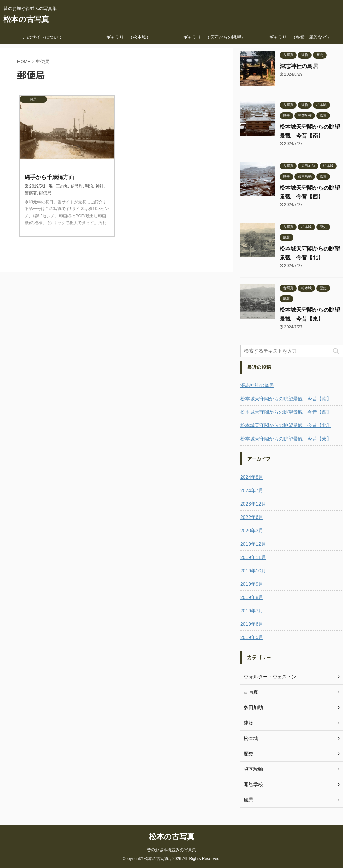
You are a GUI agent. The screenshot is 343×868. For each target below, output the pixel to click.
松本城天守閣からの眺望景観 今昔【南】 (286, 399)
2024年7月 (252, 490)
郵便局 (45, 193)
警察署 (31, 193)
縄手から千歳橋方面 (49, 177)
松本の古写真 (26, 19)
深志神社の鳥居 (299, 66)
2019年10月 (253, 571)
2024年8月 (252, 477)
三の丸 (62, 186)
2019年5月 (252, 637)
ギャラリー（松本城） (128, 37)
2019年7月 (252, 611)
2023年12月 (253, 504)
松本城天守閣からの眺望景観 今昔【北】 (286, 425)
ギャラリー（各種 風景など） (300, 37)
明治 (89, 186)
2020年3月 (252, 531)
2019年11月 (253, 557)
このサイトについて (43, 37)
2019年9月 (252, 584)
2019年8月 (252, 597)
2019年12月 (253, 544)
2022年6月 (252, 517)
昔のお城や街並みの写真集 (171, 850)
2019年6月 (252, 624)
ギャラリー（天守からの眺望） (214, 37)
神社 (100, 186)
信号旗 (77, 186)
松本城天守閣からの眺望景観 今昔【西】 (286, 412)
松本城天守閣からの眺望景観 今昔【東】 (286, 439)
